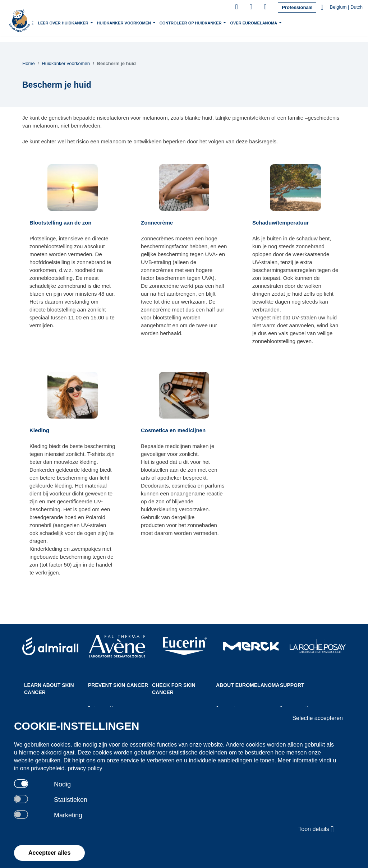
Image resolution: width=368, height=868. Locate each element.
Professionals (297, 7)
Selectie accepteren (318, 718)
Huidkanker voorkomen (145, 22)
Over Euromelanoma (275, 22)
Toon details (316, 829)
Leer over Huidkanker (85, 22)
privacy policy (85, 768)
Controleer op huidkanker (212, 22)
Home (49, 23)
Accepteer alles (49, 853)
